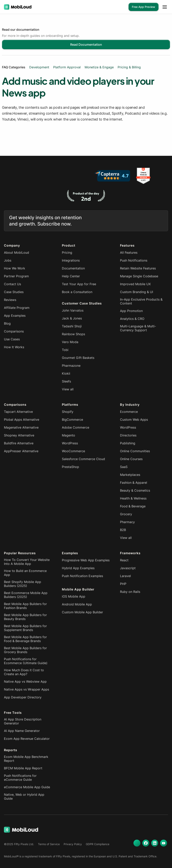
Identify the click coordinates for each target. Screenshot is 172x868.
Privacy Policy (73, 844)
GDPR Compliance (98, 844)
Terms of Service (49, 844)
